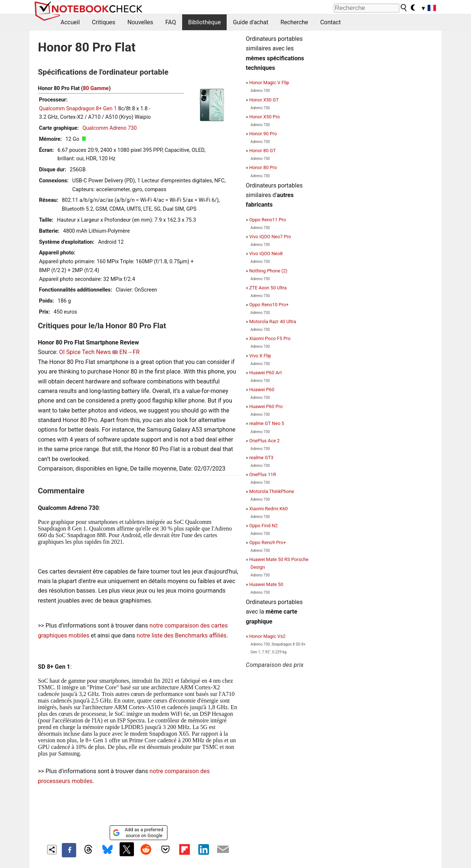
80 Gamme (96, 88)
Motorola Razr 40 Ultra (273, 322)
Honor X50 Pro (264, 117)
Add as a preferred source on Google (138, 833)
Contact (330, 22)
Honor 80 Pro (263, 167)
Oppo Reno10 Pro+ (269, 305)
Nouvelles (140, 22)
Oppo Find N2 (263, 526)
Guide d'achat (251, 22)
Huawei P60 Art (265, 373)
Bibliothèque (204, 22)
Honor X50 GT (264, 100)
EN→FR (129, 352)
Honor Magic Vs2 (267, 636)
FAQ (171, 22)
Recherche (294, 22)
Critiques (104, 22)
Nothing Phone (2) (268, 271)
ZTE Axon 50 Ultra (268, 288)
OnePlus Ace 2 (264, 441)
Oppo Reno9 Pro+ (268, 542)
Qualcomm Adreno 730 (110, 128)
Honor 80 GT (262, 151)
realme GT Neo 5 (267, 423)
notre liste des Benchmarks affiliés (181, 635)
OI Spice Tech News (85, 352)
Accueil (70, 22)
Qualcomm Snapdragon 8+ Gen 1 (78, 109)
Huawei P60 (262, 390)
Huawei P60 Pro (266, 406)
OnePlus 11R (263, 474)
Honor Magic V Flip (269, 83)
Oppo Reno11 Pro (268, 220)
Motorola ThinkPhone (272, 491)
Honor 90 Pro (263, 134)
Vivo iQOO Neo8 (266, 253)
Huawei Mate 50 (266, 584)
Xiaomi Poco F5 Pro (270, 338)
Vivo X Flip (260, 356)
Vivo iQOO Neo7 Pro (270, 237)
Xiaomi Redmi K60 (268, 509)
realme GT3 (261, 458)
